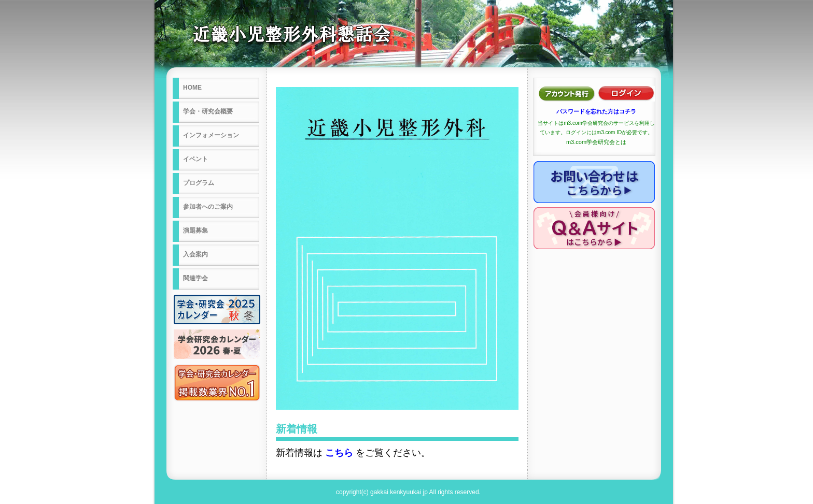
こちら (339, 453)
